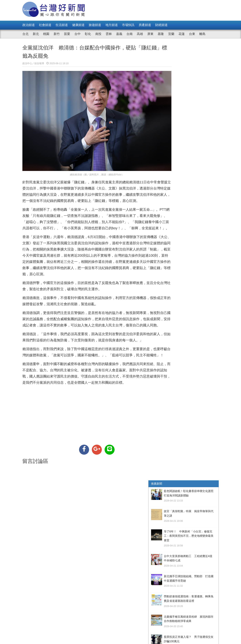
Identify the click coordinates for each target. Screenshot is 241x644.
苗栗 (67, 34)
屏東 (150, 34)
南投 (98, 34)
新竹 (57, 34)
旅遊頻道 (95, 25)
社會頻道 (45, 25)
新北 (36, 34)
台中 (78, 34)
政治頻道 (29, 25)
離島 (202, 34)
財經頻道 (161, 25)
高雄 (140, 34)
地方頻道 (112, 25)
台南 (130, 34)
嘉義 (119, 34)
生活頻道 (62, 25)
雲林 (109, 34)
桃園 (46, 34)
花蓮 (182, 34)
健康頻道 (78, 25)
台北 (25, 34)
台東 (192, 34)
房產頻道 (145, 25)
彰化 (88, 34)
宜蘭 (171, 34)
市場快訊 (128, 25)
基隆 (161, 34)
